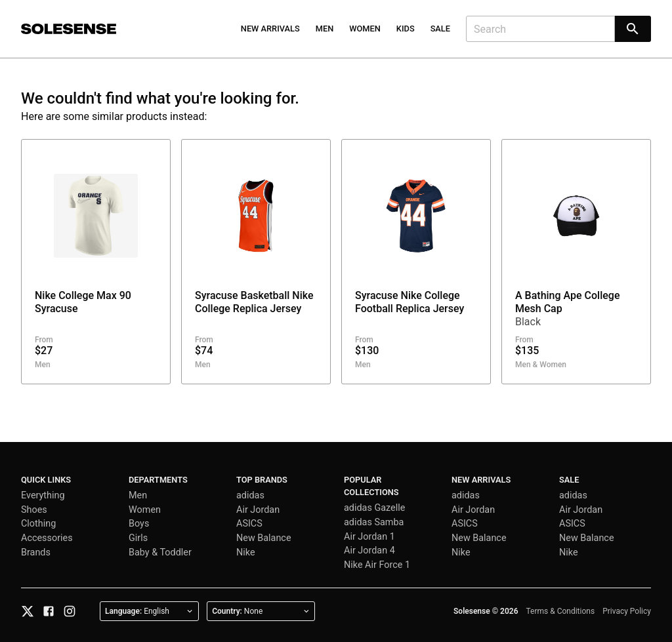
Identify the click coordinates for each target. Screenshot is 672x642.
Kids (406, 29)
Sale (440, 29)
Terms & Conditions (561, 611)
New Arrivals (270, 29)
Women (365, 29)
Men (325, 29)
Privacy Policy (627, 611)
